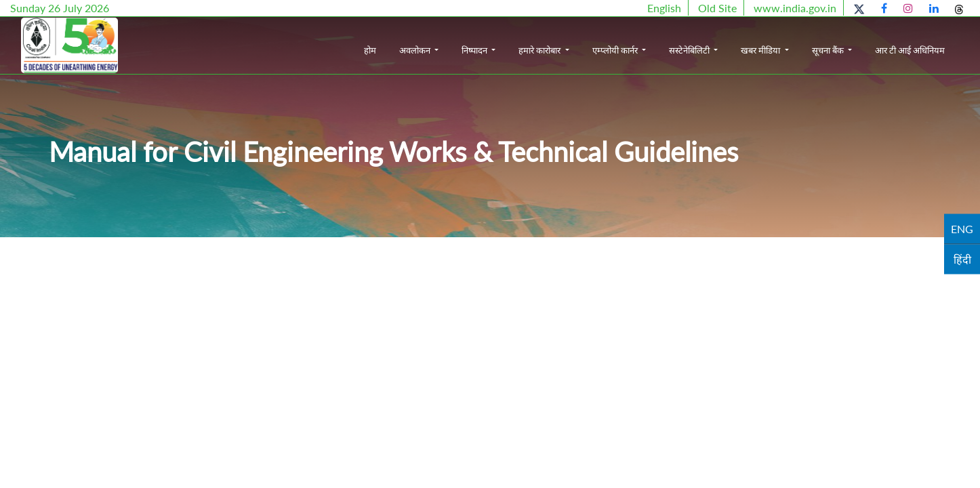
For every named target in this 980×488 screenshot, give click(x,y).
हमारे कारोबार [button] (540, 50)
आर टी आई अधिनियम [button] (910, 50)
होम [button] (370, 50)
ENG (962, 229)
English (664, 8)
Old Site (717, 8)
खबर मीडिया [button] (761, 50)
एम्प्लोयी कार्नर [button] (616, 50)
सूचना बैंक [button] (829, 50)
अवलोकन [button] (416, 50)
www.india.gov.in (795, 8)
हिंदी (962, 259)
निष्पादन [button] (475, 50)
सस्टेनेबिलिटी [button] (690, 50)
